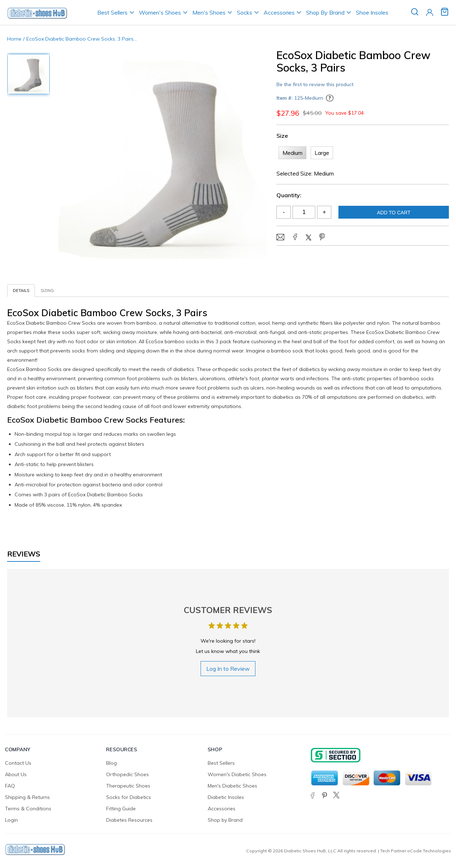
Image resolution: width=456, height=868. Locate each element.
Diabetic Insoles (226, 797)
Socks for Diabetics (129, 797)
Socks (245, 12)
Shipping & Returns (27, 797)
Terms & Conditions (28, 809)
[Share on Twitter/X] (309, 238)
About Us (16, 774)
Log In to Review (228, 669)
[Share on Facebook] (295, 237)
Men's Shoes (209, 12)
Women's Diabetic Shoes (237, 774)
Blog (112, 763)
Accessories (279, 12)
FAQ (10, 786)
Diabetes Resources (129, 820)
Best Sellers (112, 12)
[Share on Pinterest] (322, 237)
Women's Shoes (160, 12)
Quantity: (289, 195)
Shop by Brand (225, 820)
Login (11, 820)
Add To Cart (394, 213)
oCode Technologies (429, 851)
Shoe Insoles (372, 12)
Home (14, 39)
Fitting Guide (121, 809)
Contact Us (18, 763)
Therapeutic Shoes (128, 786)
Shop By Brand (325, 12)
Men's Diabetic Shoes (232, 786)
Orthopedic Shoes (128, 774)
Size (282, 136)
